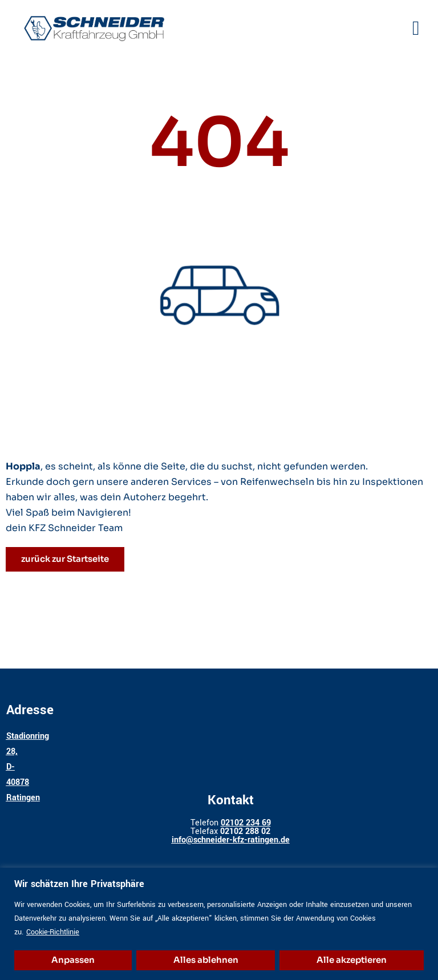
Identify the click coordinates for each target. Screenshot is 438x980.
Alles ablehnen (206, 960)
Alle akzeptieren (352, 960)
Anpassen (73, 960)
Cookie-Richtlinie (53, 932)
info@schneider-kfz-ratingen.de (231, 840)
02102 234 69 (246, 823)
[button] (416, 29)
